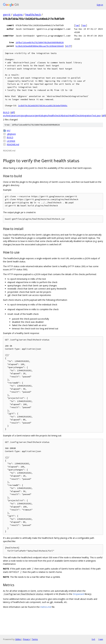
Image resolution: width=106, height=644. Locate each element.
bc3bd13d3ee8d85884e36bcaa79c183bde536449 (40, 46)
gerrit (7, 15)
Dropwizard (78, 594)
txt (93, 639)
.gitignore (11, 134)
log (77, 25)
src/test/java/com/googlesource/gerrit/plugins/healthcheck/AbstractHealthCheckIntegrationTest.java (52, 116)
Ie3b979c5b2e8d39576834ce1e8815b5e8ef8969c (43, 106)
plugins (18, 15)
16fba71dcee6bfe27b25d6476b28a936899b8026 (40, 42)
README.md (13, 144)
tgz (84, 25)
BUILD (6, 112)
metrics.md (46, 607)
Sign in (100, 5)
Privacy (26, 639)
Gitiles (18, 639)
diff (68, 46)
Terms (35, 639)
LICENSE (11, 141)
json (101, 639)
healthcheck (33, 15)
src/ (9, 130)
